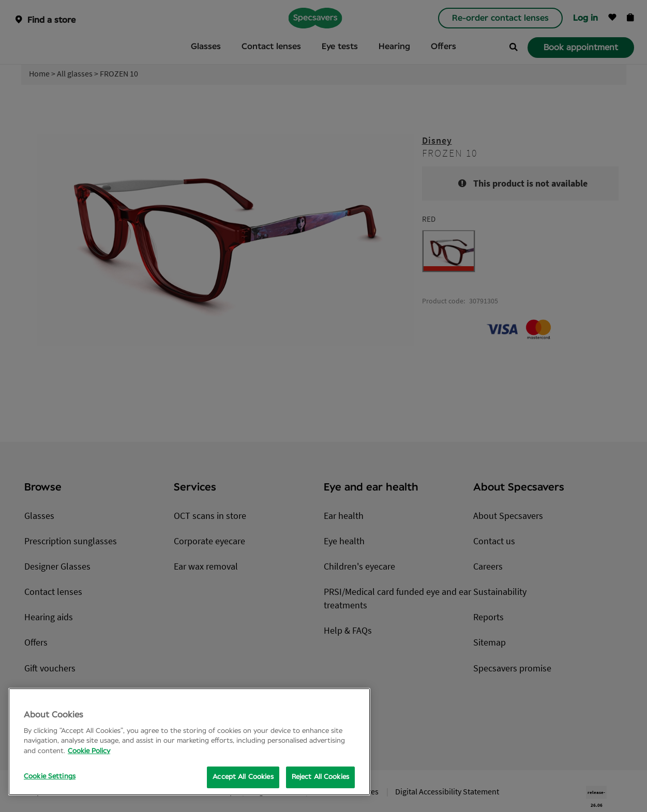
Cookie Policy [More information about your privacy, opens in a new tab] (89, 751)
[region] (189, 742)
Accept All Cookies (243, 777)
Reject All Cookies (320, 777)
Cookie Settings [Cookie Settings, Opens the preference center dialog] (50, 777)
